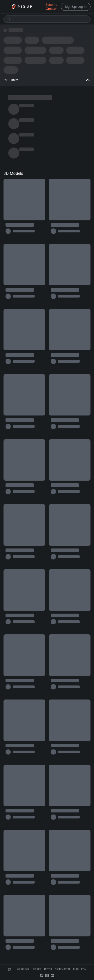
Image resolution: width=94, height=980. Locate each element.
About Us (23, 969)
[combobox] (47, 19)
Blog (76, 969)
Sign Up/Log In (76, 7)
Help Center (62, 969)
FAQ (84, 969)
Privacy (36, 969)
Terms (48, 969)
